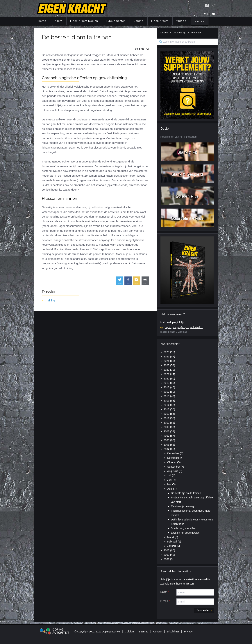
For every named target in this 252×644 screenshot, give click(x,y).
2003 (166, 550)
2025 (166, 357)
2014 (166, 405)
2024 (166, 361)
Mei (169, 484)
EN (206, 14)
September (174, 467)
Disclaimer (173, 632)
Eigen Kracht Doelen (84, 21)
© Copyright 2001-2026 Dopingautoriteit (97, 632)
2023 (166, 365)
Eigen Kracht (160, 21)
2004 (166, 449)
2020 (166, 379)
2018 (166, 387)
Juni (170, 480)
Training (50, 300)
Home (42, 21)
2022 (166, 370)
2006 (166, 440)
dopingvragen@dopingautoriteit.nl (184, 327)
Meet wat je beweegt (183, 506)
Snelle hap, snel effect (184, 528)
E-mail (164, 601)
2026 (166, 352)
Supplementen (116, 21)
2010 (166, 423)
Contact (158, 632)
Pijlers (58, 21)
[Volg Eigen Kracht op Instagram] (213, 6)
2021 (166, 374)
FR (213, 14)
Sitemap (143, 632)
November (173, 458)
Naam (164, 592)
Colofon (129, 632)
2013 (166, 409)
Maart (171, 537)
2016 (166, 396)
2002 (166, 555)
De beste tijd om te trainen (186, 493)
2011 (166, 418)
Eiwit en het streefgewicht (186, 533)
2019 (166, 383)
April (170, 489)
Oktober (172, 462)
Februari (172, 542)
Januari (171, 546)
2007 (166, 436)
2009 (166, 427)
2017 (166, 392)
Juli (169, 475)
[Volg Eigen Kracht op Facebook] (207, 6)
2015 (166, 401)
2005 (166, 445)
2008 (166, 431)
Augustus (173, 471)
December (173, 453)
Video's (181, 21)
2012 (166, 414)
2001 (166, 559)
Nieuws (199, 21)
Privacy (188, 632)
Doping (138, 21)
